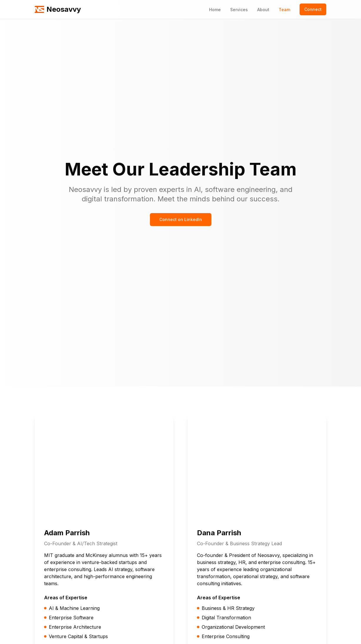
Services (239, 10)
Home (215, 10)
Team (284, 10)
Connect (313, 9)
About (263, 10)
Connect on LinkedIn (181, 219)
